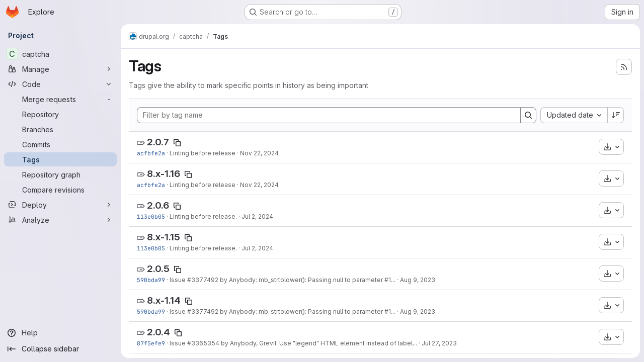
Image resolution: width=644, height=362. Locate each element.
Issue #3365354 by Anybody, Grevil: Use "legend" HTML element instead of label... (293, 343)
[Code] (60, 84)
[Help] (60, 333)
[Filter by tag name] (329, 115)
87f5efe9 (151, 343)
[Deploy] (60, 205)
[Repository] (60, 114)
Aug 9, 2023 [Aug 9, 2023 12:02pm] (418, 280)
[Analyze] (60, 220)
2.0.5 (158, 269)
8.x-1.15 (164, 237)
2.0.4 (158, 332)
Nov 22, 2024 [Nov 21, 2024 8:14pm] (259, 153)
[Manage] (60, 69)
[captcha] (60, 54)
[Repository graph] (60, 174)
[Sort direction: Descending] (616, 115)
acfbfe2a (151, 153)
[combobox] (574, 115)
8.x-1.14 (164, 300)
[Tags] (60, 159)
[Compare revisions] (60, 190)
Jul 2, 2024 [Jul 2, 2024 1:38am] (257, 216)
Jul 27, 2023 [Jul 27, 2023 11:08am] (439, 343)
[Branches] (60, 129)
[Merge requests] (60, 99)
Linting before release (203, 153)
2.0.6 (158, 205)
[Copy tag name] (177, 143)
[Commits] (60, 144)
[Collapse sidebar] (60, 349)
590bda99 (151, 280)
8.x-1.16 (164, 174)
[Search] (528, 115)
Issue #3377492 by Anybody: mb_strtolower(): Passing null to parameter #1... (283, 280)
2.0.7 (158, 142)
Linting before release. (203, 216)
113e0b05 (151, 216)
